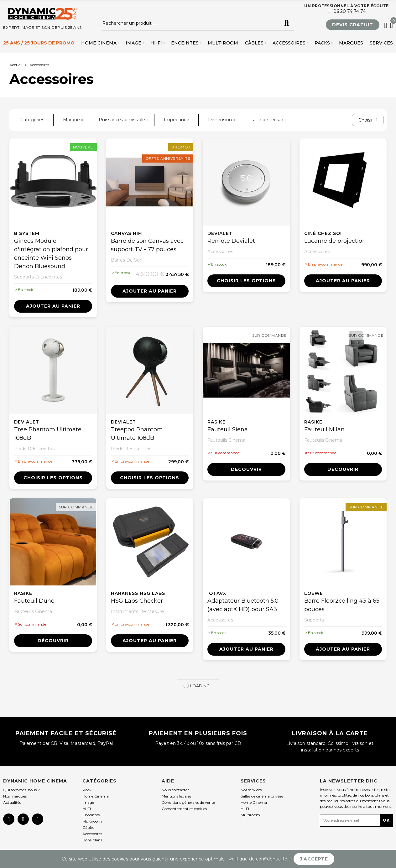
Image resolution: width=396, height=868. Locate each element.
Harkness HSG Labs (138, 593)
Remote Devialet (231, 241)
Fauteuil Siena (228, 429)
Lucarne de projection (335, 241)
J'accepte (314, 859)
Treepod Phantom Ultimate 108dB (137, 434)
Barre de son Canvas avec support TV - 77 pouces (147, 245)
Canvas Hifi (127, 233)
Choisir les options (246, 281)
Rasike (216, 422)
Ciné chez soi (323, 233)
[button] (353, 25)
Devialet (220, 233)
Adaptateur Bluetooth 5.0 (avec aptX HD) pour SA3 (243, 605)
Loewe (314, 593)
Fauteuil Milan (324, 429)
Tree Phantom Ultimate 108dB (48, 434)
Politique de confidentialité (258, 859)
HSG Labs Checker (137, 601)
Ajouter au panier (53, 306)
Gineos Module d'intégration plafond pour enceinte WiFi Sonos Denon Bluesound (51, 254)
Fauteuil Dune (34, 601)
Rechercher (287, 23)
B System (27, 233)
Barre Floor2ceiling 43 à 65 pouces (342, 605)
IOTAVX (217, 593)
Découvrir (246, 469)
